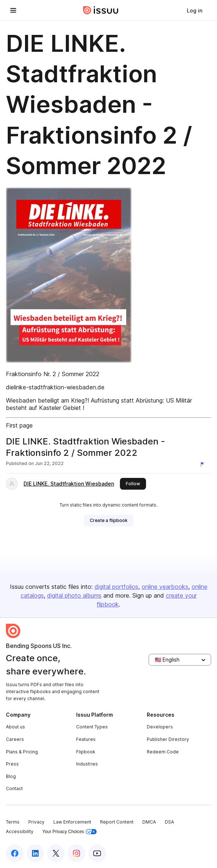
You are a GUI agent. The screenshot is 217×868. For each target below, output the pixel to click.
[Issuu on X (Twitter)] (56, 853)
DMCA (149, 822)
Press (12, 764)
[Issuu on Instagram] (77, 853)
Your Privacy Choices (70, 832)
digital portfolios (116, 587)
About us (15, 727)
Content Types (92, 727)
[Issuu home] (101, 10)
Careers (15, 739)
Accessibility (20, 831)
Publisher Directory (168, 739)
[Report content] (204, 464)
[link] (195, 10)
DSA (169, 822)
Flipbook (86, 752)
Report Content (117, 822)
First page (19, 425)
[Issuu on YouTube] (97, 853)
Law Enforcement (72, 822)
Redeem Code (163, 752)
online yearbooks (165, 587)
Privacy (36, 822)
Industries (87, 764)
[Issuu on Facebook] (15, 853)
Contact (14, 788)
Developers (160, 727)
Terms (13, 822)
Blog (11, 776)
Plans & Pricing (22, 752)
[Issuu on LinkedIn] (35, 853)
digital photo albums (74, 595)
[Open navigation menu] (13, 10)
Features (86, 739)
